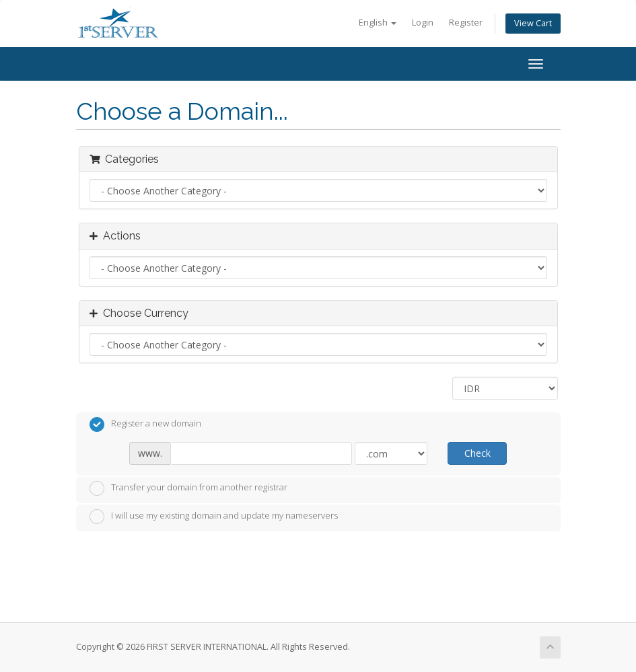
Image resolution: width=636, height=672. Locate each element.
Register (466, 23)
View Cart (533, 23)
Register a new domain (145, 424)
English (378, 23)
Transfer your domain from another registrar (188, 488)
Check (478, 453)
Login (423, 23)
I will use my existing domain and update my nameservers (214, 517)
